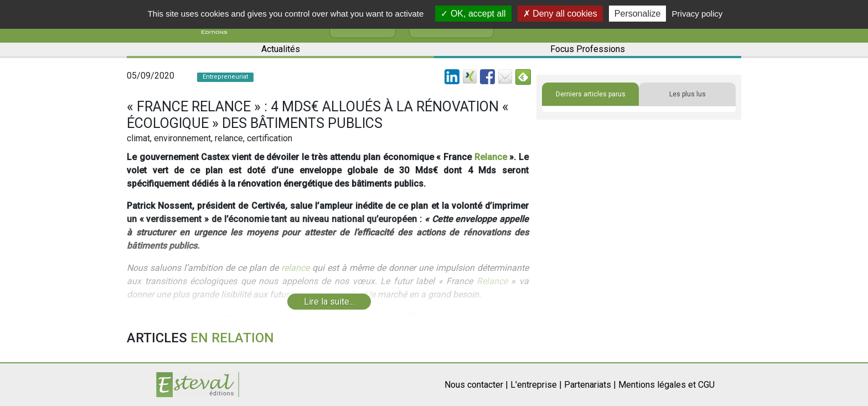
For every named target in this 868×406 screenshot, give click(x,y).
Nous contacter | (476, 385)
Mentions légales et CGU (666, 385)
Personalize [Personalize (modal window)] (638, 14)
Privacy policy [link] (697, 14)
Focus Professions (588, 49)
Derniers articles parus (591, 94)
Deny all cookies (560, 14)
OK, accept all (473, 14)
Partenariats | (590, 385)
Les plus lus (688, 94)
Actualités (281, 49)
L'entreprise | (536, 385)
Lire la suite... (329, 302)
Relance (491, 157)
